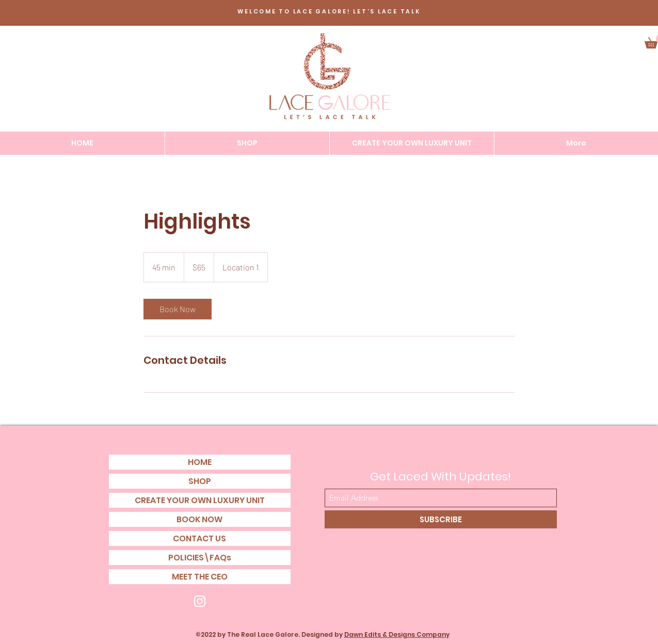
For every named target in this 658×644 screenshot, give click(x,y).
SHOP (200, 481)
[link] (178, 309)
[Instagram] (200, 601)
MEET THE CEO (200, 577)
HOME (200, 462)
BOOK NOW (199, 519)
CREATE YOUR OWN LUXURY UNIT (200, 500)
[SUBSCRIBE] (441, 519)
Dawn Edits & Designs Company (397, 634)
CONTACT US (199, 538)
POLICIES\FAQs (200, 558)
